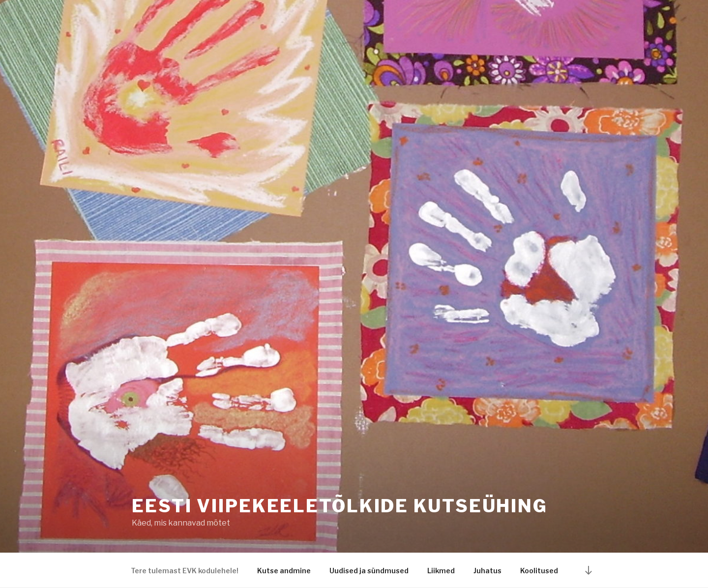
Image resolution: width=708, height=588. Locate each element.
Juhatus (487, 571)
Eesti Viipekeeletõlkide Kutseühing (340, 506)
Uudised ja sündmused (369, 571)
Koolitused (539, 571)
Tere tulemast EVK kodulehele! (185, 571)
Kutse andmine (284, 571)
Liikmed (441, 571)
